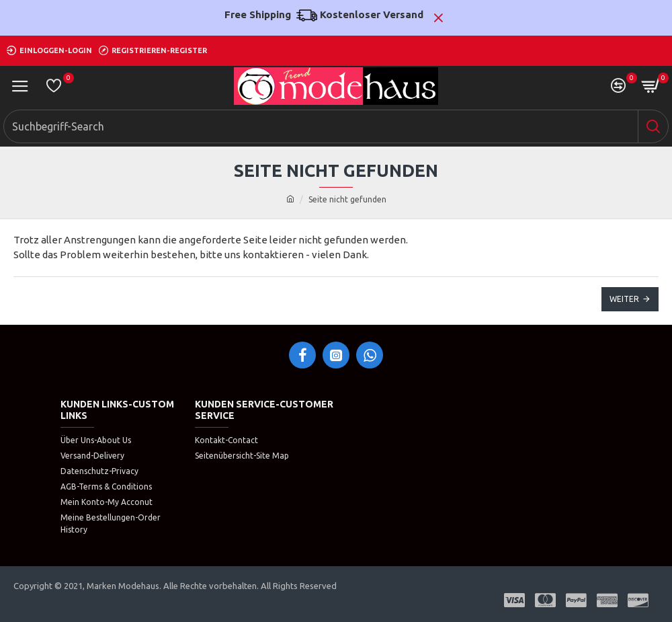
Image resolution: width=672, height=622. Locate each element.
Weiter (624, 299)
